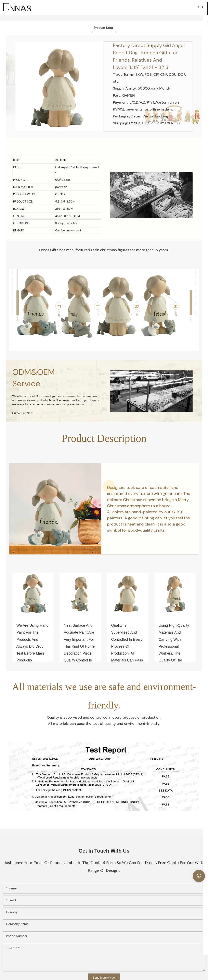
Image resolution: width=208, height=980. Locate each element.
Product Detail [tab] (104, 28)
